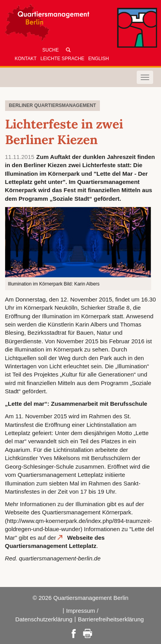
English (99, 59)
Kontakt (26, 59)
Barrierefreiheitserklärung (111, 619)
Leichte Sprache (62, 59)
